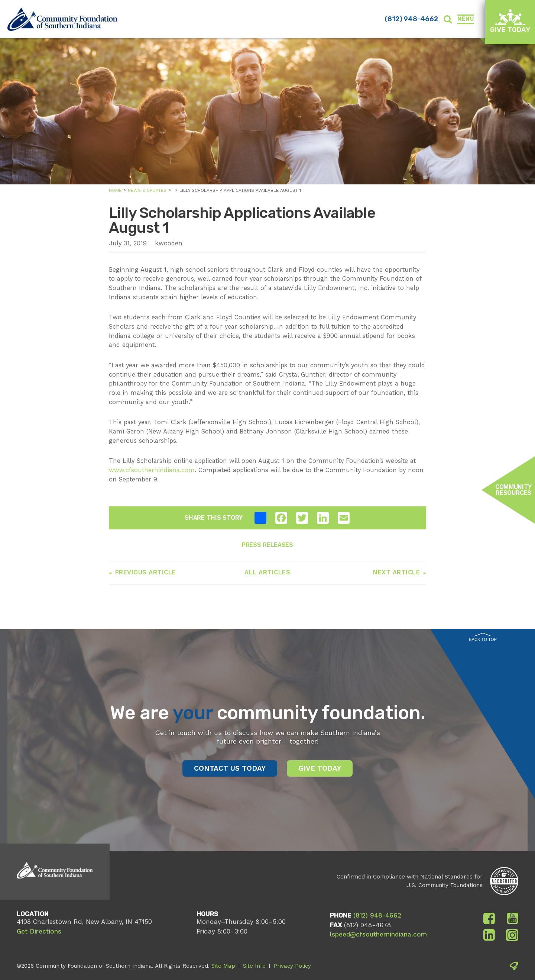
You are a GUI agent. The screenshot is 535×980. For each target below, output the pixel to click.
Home (115, 190)
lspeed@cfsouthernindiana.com (378, 934)
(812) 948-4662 (411, 19)
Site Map (223, 966)
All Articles (267, 572)
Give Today (510, 21)
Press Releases (267, 545)
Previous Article (146, 572)
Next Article (396, 572)
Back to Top (483, 637)
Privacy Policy (292, 966)
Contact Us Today (230, 768)
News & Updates (147, 190)
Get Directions (39, 931)
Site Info (254, 966)
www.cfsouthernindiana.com (152, 470)
